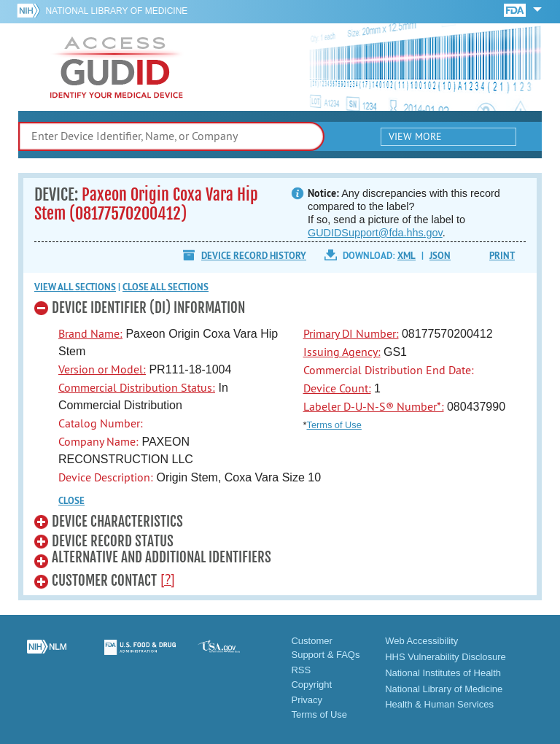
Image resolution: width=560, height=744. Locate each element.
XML (407, 256)
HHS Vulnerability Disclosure (446, 657)
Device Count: (337, 388)
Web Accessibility (421, 641)
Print (502, 256)
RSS (301, 670)
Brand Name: (90, 333)
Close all (166, 287)
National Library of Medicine (116, 11)
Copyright (311, 685)
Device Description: (106, 477)
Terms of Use (334, 425)
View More (415, 136)
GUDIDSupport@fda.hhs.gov (375, 233)
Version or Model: (102, 369)
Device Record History (254, 256)
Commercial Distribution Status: (137, 387)
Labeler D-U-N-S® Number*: (374, 406)
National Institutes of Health (443, 673)
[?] (168, 579)
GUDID (117, 67)
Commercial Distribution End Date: (389, 370)
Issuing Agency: (342, 352)
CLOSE (71, 501)
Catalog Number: (101, 423)
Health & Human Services (439, 704)
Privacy (307, 700)
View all (75, 287)
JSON (440, 256)
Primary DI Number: (351, 333)
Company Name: (98, 441)
